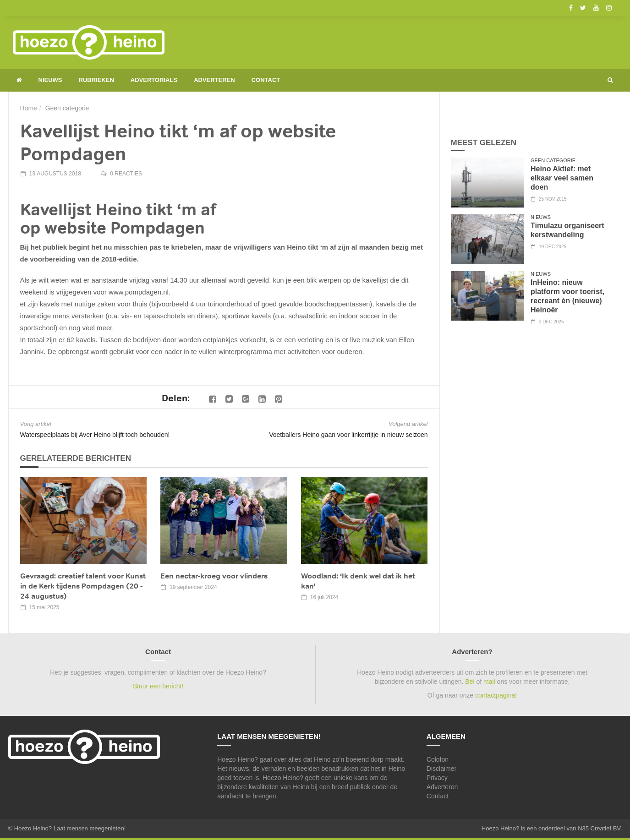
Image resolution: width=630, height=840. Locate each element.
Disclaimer (441, 769)
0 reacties (126, 174)
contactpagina (495, 695)
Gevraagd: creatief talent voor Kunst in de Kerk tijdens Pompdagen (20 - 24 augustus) (83, 586)
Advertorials (154, 80)
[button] (610, 80)
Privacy (437, 778)
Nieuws (50, 80)
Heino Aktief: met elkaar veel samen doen (562, 178)
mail (489, 682)
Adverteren (214, 80)
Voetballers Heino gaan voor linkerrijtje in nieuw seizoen (348, 435)
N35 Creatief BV (599, 828)
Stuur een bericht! (158, 686)
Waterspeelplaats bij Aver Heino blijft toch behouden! (95, 435)
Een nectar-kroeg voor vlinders (214, 576)
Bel (470, 682)
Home (29, 108)
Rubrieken (96, 80)
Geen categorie (67, 108)
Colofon (438, 759)
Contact (266, 80)
